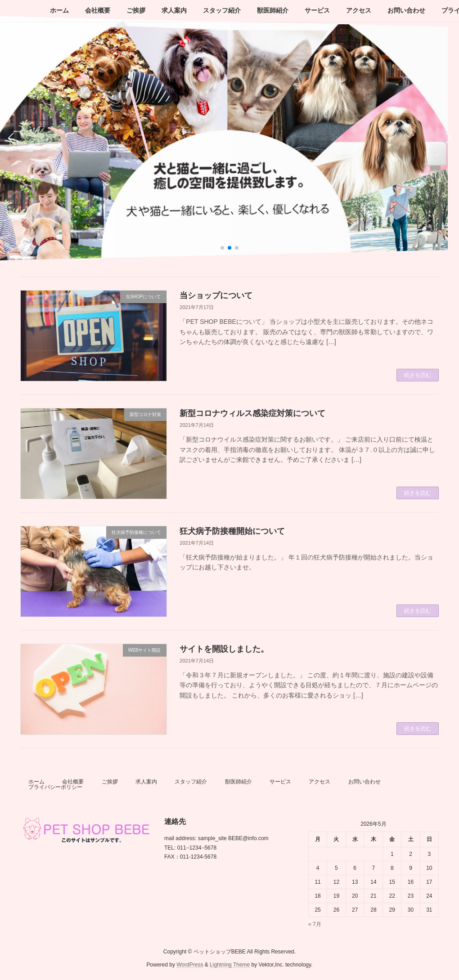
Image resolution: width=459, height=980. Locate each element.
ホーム (36, 782)
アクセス (319, 782)
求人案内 (146, 782)
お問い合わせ (364, 782)
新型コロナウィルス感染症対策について (252, 413)
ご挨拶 (110, 782)
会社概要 (73, 782)
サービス (280, 782)
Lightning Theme (230, 965)
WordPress (190, 965)
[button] (222, 248)
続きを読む (418, 375)
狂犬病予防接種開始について (232, 531)
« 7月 (315, 924)
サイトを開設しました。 (224, 649)
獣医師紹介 (238, 782)
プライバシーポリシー (55, 787)
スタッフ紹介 (191, 782)
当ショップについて (216, 295)
